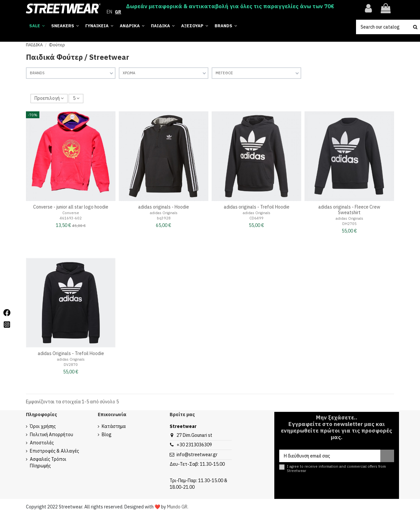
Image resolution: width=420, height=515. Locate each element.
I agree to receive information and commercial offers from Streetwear (336, 469)
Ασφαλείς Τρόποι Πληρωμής (48, 462)
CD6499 (256, 218)
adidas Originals (164, 213)
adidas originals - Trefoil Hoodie (257, 207)
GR (118, 12)
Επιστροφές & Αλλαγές (54, 451)
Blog (107, 435)
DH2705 (349, 224)
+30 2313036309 (194, 445)
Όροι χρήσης (43, 426)
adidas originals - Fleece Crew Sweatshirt (349, 210)
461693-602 (71, 218)
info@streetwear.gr (197, 455)
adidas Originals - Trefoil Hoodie (71, 353)
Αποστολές (42, 443)
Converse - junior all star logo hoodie (71, 207)
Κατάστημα (114, 426)
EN (109, 12)
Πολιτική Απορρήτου (52, 435)
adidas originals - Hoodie (164, 207)
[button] (226, 26)
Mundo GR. (178, 507)
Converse (71, 213)
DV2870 (71, 365)
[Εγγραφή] (387, 456)
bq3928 (164, 218)
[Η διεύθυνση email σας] (330, 456)
